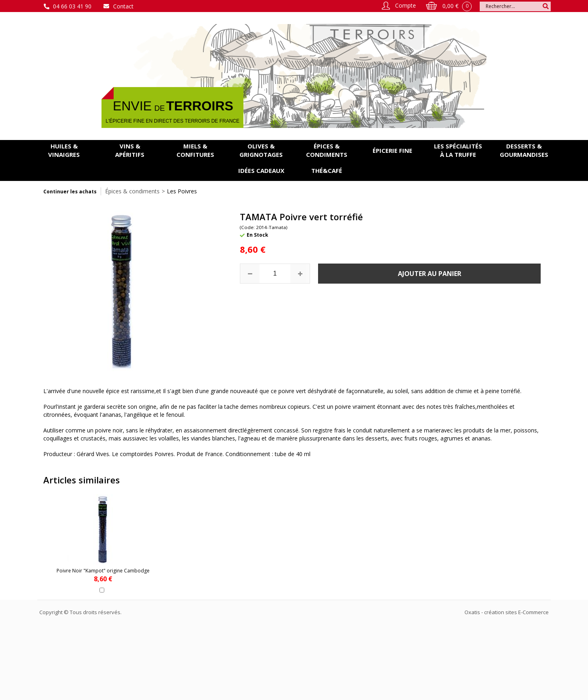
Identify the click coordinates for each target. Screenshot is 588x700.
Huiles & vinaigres (64, 150)
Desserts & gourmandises (524, 150)
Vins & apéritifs (130, 150)
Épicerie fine (392, 150)
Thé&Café (327, 170)
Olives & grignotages (261, 150)
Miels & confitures (195, 150)
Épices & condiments (327, 150)
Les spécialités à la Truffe (458, 150)
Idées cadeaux (261, 170)
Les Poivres (182, 191)
